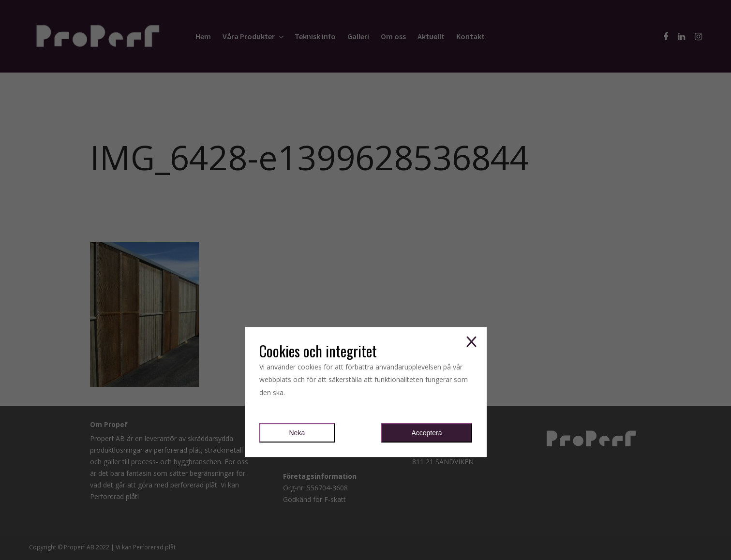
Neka (297, 433)
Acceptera (426, 433)
